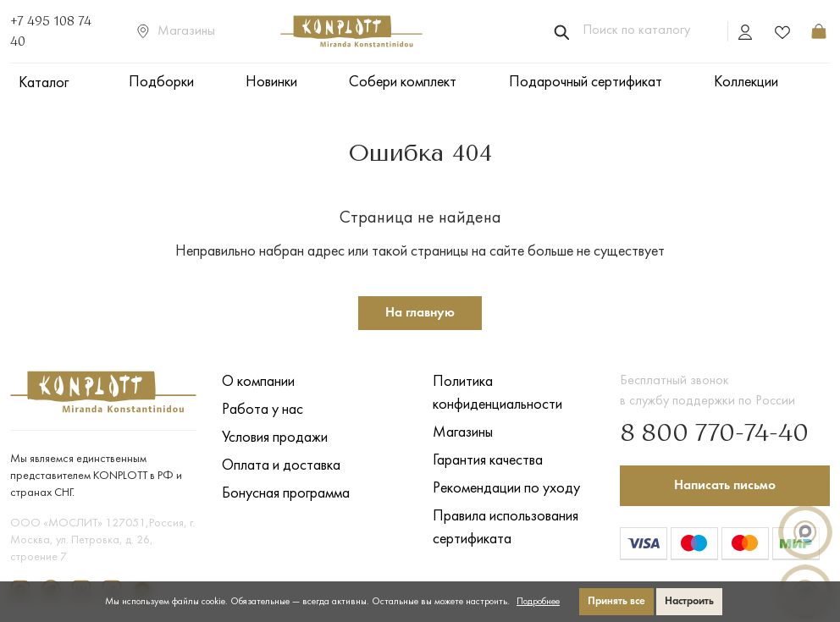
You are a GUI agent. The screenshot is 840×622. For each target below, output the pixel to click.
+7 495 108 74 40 (51, 32)
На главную (420, 313)
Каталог (44, 83)
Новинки (271, 83)
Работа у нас (262, 410)
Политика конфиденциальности (497, 394)
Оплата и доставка (281, 466)
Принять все (616, 601)
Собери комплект (403, 83)
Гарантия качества (488, 461)
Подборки (161, 83)
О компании (258, 382)
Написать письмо (725, 486)
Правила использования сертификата (506, 528)
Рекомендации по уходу (506, 489)
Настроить (689, 601)
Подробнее (538, 602)
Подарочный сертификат (586, 83)
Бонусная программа (286, 494)
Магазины (176, 31)
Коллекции (746, 83)
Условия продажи (275, 438)
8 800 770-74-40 (714, 434)
